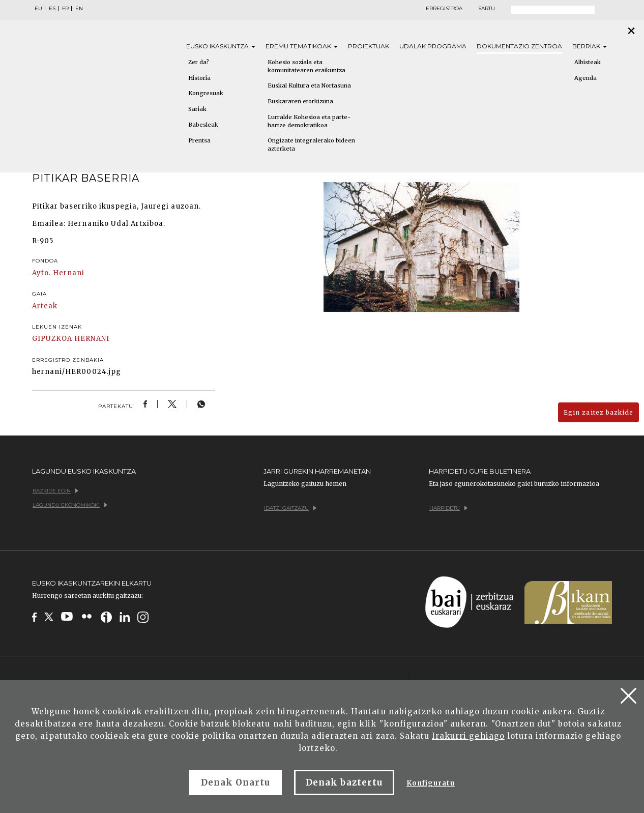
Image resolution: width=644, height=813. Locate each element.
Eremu (302, 46)
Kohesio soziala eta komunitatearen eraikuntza (306, 66)
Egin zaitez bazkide (598, 412)
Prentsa (199, 140)
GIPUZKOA (52, 339)
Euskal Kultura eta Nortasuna (309, 85)
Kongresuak (206, 93)
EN (79, 9)
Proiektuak (369, 46)
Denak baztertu (344, 782)
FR (65, 9)
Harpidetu (448, 508)
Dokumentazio (519, 46)
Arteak (45, 306)
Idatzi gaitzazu (290, 508)
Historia (199, 78)
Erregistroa (444, 9)
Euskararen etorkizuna (300, 101)
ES (52, 9)
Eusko (221, 46)
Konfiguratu (431, 783)
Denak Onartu (236, 782)
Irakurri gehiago (468, 736)
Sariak (197, 109)
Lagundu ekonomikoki (70, 505)
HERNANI (92, 339)
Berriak (590, 46)
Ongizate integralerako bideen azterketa (311, 144)
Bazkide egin (55, 491)
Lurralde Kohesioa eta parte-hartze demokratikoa (309, 121)
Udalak (433, 46)
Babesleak (203, 125)
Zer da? (199, 62)
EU (38, 9)
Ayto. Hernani (58, 273)
